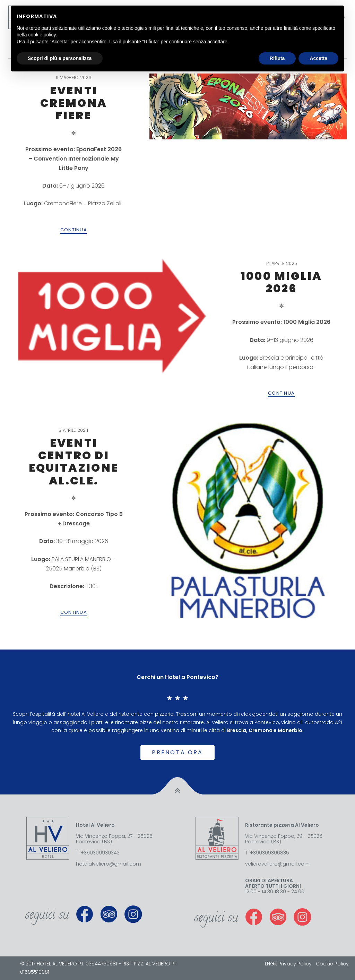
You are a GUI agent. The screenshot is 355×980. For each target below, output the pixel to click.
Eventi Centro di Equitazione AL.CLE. (74, 462)
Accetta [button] (318, 58)
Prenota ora (177, 752)
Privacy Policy (295, 964)
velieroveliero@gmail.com (277, 864)
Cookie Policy (332, 964)
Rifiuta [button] (277, 58)
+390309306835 (270, 853)
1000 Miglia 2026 (281, 282)
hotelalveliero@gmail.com (109, 864)
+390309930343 (100, 853)
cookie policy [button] (42, 35)
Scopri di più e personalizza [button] (60, 58)
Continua (74, 230)
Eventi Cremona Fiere (74, 103)
